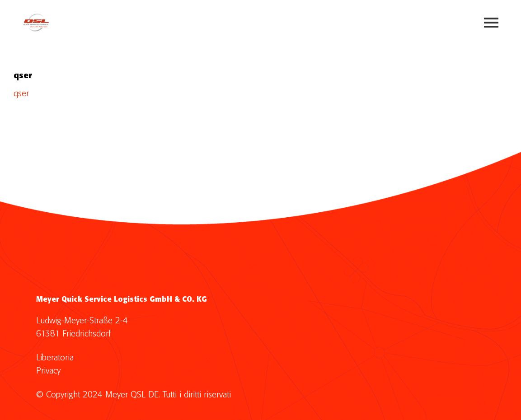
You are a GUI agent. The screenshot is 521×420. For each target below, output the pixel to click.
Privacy (48, 371)
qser (21, 94)
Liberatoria (55, 358)
